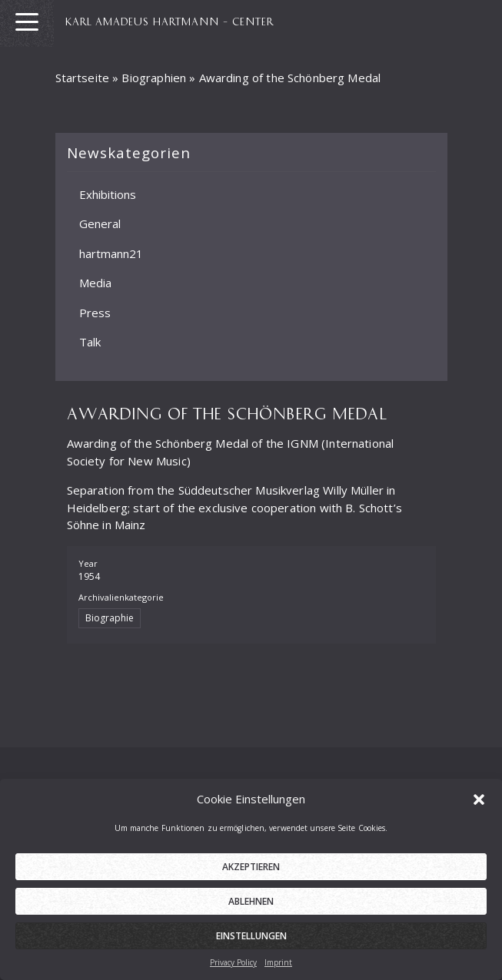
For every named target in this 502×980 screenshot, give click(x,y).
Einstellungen (251, 939)
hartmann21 (111, 253)
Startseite (83, 78)
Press (95, 312)
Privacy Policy (233, 965)
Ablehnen (251, 904)
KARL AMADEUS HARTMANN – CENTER (170, 21)
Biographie (110, 618)
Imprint (278, 965)
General (100, 223)
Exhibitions (108, 194)
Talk (90, 342)
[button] (479, 801)
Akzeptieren (251, 870)
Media (95, 283)
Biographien (154, 78)
